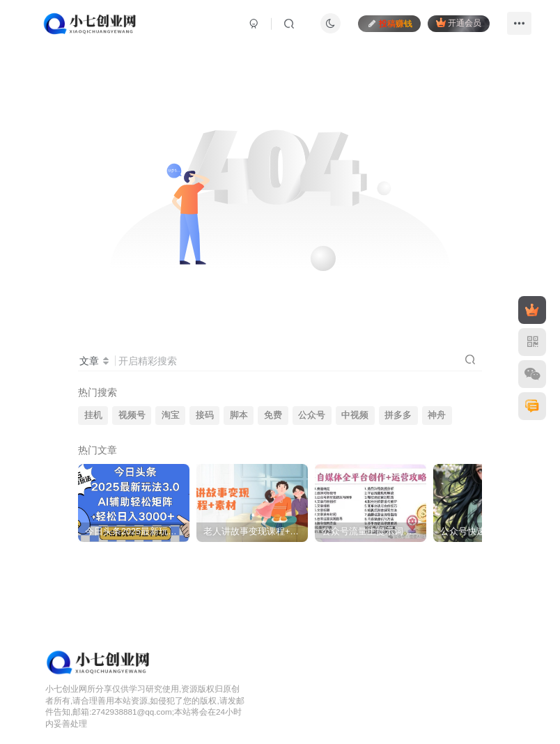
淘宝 (171, 415)
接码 (205, 415)
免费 (273, 415)
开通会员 (459, 23)
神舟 (437, 415)
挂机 (93, 415)
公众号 (312, 415)
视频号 (132, 415)
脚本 (239, 415)
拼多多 (398, 415)
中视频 (355, 415)
